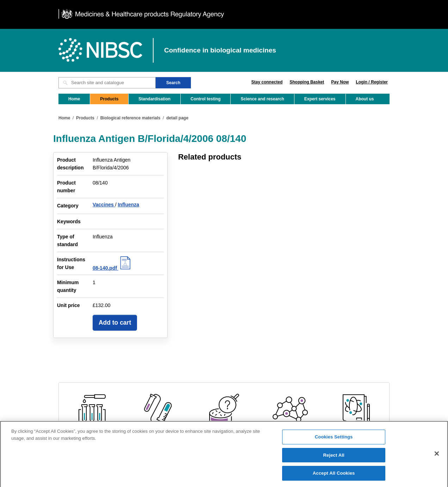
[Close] (437, 456)
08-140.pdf (113, 268)
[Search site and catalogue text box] (107, 83)
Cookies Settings (334, 439)
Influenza (128, 205)
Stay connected (267, 82)
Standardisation (154, 99)
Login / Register (372, 82)
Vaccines (104, 205)
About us (365, 99)
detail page (177, 118)
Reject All (334, 458)
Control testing (206, 99)
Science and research (262, 99)
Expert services (320, 99)
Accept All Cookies (334, 476)
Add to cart (115, 323)
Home (74, 99)
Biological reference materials (130, 118)
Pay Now (340, 82)
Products (109, 99)
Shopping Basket (307, 82)
